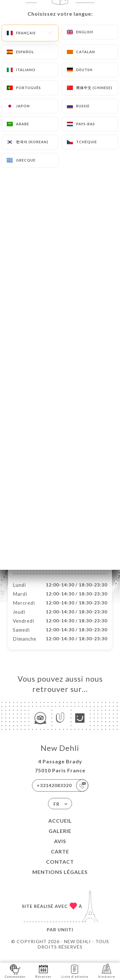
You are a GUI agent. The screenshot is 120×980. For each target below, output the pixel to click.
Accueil (60, 827)
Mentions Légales (60, 879)
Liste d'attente (75, 971)
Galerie (60, 838)
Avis (60, 848)
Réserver (43, 971)
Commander (15, 971)
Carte (60, 858)
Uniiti (65, 936)
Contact (60, 868)
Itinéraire (107, 971)
